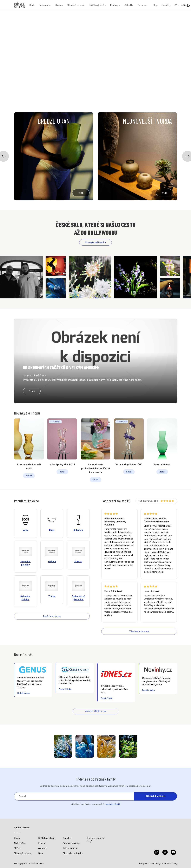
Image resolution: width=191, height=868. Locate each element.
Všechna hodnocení (139, 631)
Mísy (52, 523)
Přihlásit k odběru (155, 796)
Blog (155, 5)
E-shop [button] (114, 5)
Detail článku (24, 693)
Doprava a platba (71, 843)
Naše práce (45, 5)
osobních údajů (113, 804)
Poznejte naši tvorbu (95, 242)
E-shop (42, 843)
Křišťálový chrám (97, 5)
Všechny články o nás (96, 711)
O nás (32, 5)
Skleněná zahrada (76, 5)
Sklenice (78, 523)
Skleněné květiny (25, 591)
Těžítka (52, 555)
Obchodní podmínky (73, 853)
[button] (177, 5)
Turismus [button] (142, 5)
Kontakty (166, 5)
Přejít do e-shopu (52, 616)
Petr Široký (172, 863)
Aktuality (129, 5)
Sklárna (59, 5)
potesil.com (149, 863)
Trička (52, 589)
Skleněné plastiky (25, 556)
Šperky (78, 555)
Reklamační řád (70, 848)
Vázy (25, 523)
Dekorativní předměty (78, 591)
